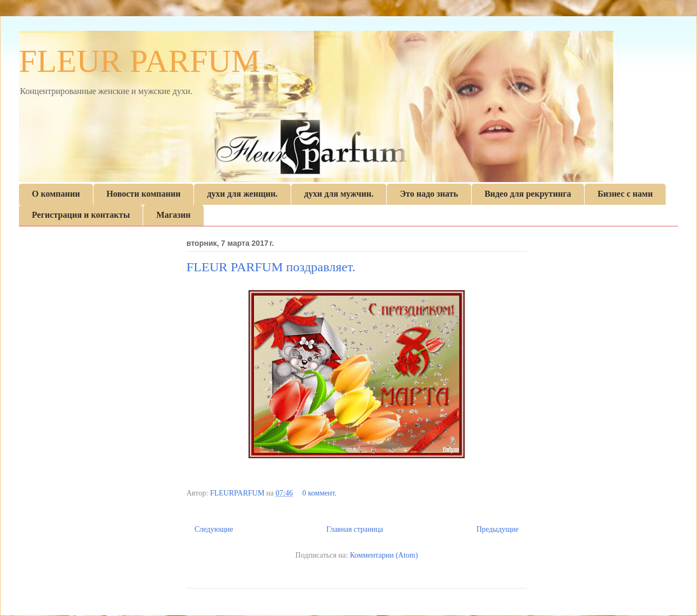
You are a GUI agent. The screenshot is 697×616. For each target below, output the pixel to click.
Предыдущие (498, 529)
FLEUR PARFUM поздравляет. (271, 267)
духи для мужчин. (339, 194)
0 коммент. (319, 493)
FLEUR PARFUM (139, 61)
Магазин (173, 215)
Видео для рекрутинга (528, 194)
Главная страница (355, 529)
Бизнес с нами (625, 194)
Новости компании (143, 194)
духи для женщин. (242, 194)
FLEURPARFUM (238, 493)
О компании (56, 194)
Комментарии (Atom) (384, 555)
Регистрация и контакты (81, 215)
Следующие (214, 529)
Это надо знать (429, 194)
